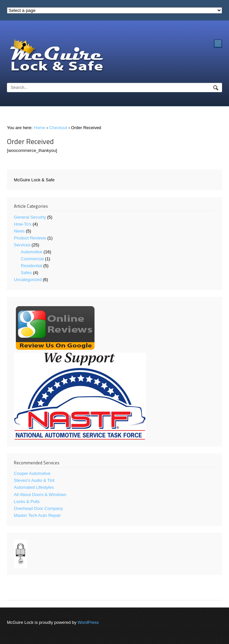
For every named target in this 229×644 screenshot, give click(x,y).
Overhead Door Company (38, 508)
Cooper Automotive (32, 473)
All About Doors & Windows (40, 495)
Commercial (32, 259)
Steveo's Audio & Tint (34, 480)
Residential (31, 266)
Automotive (32, 252)
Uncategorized (28, 280)
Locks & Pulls (27, 501)
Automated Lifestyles (34, 487)
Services (22, 245)
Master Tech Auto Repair (37, 515)
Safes (26, 273)
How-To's (23, 224)
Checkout (58, 128)
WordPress (88, 622)
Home (39, 128)
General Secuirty (30, 217)
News (19, 231)
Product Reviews (30, 238)
